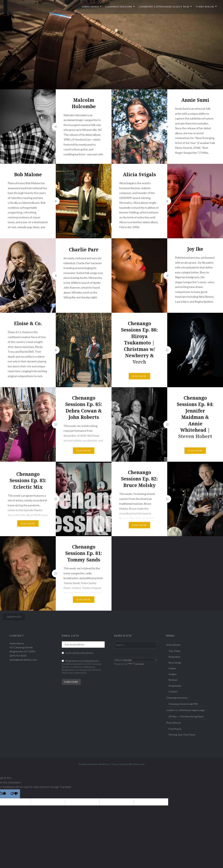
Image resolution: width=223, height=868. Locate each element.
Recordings (175, 663)
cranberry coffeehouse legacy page (164, 7)
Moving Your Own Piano (182, 735)
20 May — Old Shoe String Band (186, 716)
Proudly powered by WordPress (94, 764)
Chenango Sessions (119, 7)
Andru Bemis (90, 7)
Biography (174, 657)
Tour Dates (175, 651)
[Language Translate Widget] (135, 660)
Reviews (173, 680)
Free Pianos (175, 729)
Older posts (14, 617)
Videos (172, 668)
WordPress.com (137, 764)
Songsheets (175, 686)
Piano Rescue (205, 7)
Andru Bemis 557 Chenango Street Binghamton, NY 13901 (22, 647)
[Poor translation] (14, 794)
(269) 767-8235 (18, 656)
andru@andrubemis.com (23, 660)
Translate (136, 664)
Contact (173, 691)
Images (173, 674)
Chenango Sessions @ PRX (183, 704)
